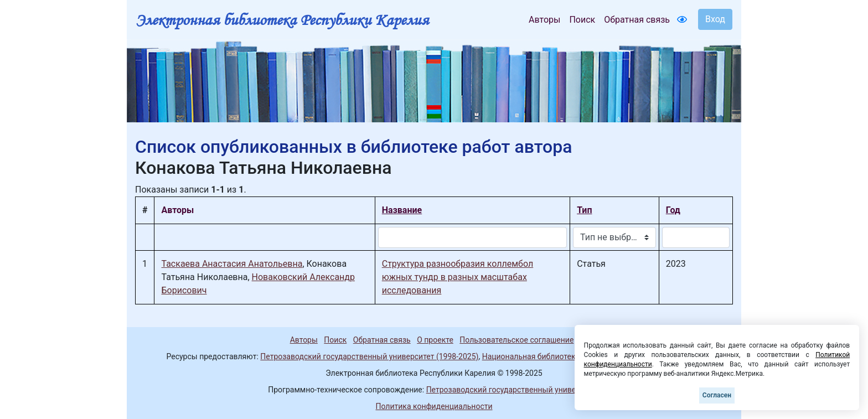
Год (673, 210)
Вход (715, 19)
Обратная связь (637, 20)
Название (402, 210)
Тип (584, 210)
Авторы (544, 20)
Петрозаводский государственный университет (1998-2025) (369, 356)
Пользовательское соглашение (516, 340)
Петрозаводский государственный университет (513, 390)
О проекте (435, 340)
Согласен (717, 395)
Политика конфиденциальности (434, 406)
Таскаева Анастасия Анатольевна (232, 264)
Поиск (582, 20)
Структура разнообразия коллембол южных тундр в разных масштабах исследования (458, 277)
